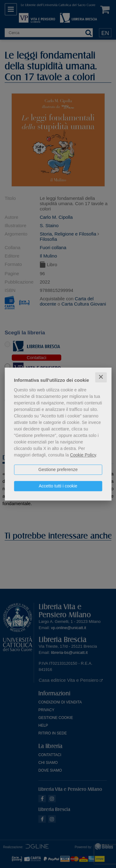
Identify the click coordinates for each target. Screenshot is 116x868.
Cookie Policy (83, 455)
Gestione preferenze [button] (58, 469)
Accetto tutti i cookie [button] (58, 486)
